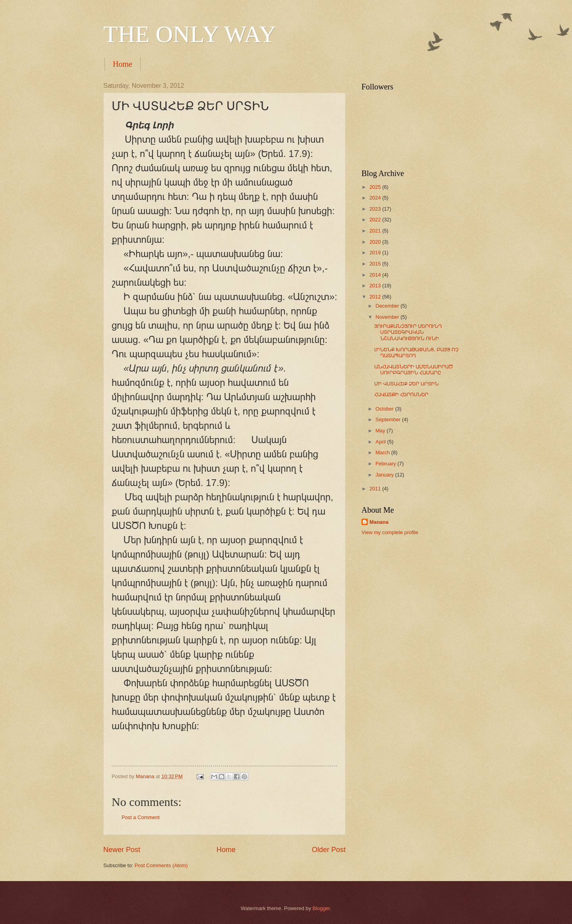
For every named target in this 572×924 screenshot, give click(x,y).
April (381, 442)
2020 (376, 242)
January (385, 475)
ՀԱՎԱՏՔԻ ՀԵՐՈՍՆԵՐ (401, 394)
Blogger (321, 908)
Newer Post (122, 850)
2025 (376, 187)
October (385, 409)
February (386, 464)
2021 (376, 231)
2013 (376, 286)
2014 (376, 275)
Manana (379, 522)
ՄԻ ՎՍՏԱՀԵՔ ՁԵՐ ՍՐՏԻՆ (406, 384)
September (389, 419)
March (383, 452)
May (381, 431)
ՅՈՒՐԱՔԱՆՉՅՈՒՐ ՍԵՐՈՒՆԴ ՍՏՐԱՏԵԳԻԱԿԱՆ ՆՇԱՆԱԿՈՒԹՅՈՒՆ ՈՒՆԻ (408, 332)
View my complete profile (390, 532)
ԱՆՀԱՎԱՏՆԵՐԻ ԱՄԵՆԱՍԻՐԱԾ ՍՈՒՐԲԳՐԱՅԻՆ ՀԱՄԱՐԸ (414, 370)
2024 (376, 198)
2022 (376, 220)
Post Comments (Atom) (161, 865)
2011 (376, 489)
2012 (376, 297)
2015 (376, 264)
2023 (376, 209)
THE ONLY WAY (190, 34)
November (388, 317)
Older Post (329, 850)
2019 (376, 253)
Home (123, 64)
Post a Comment (141, 817)
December (388, 306)
